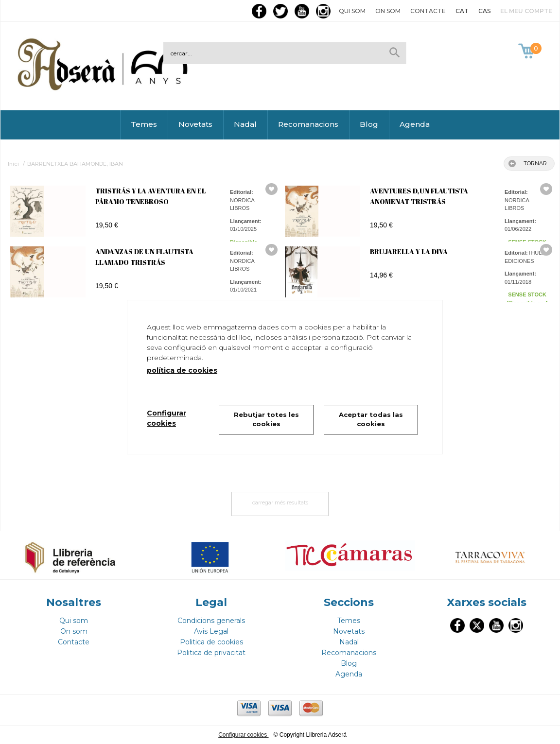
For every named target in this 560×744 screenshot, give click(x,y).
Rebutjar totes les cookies (266, 419)
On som (388, 11)
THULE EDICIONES (525, 257)
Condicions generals (211, 621)
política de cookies (182, 370)
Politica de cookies (211, 642)
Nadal (245, 124)
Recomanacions (308, 124)
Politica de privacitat (211, 653)
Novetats (195, 124)
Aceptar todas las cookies (371, 419)
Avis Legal (211, 631)
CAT (462, 11)
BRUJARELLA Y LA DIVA (409, 251)
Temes (144, 124)
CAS (484, 11)
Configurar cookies (243, 735)
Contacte (428, 11)
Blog (369, 124)
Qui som (352, 11)
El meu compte (526, 11)
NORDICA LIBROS (242, 204)
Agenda (415, 124)
